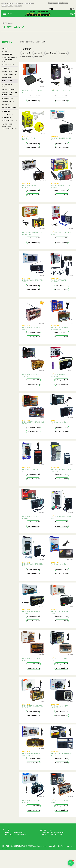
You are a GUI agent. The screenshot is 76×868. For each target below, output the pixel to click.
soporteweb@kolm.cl (18, 832)
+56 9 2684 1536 (56, 835)
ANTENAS (5, 68)
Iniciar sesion (53, 3)
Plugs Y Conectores (7, 53)
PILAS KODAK (7, 118)
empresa (4, 3)
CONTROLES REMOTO (10, 74)
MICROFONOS (7, 78)
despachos (20, 3)
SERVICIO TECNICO (7, 6)
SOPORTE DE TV (8, 114)
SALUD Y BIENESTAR (9, 108)
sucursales (29, 3)
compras (12, 3)
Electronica (30, 42)
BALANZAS (6, 105)
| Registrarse (63, 3)
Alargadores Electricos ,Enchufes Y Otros (9, 126)
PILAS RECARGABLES (9, 121)
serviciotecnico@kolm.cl (55, 832)
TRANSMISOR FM (8, 101)
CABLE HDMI (6, 111)
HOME (22, 42)
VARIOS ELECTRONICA (10, 71)
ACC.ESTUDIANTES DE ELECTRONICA (10, 94)
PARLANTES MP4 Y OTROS (8, 85)
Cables (5, 49)
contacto (18, 6)
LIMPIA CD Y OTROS (9, 90)
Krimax (6, 849)
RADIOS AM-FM (7, 81)
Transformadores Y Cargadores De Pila (9, 59)
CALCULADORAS (8, 98)
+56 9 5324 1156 (20, 835)
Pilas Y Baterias (8, 65)
